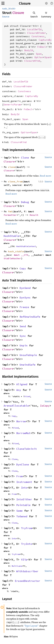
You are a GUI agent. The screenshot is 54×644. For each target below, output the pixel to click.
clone (12, 167)
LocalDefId (34, 29)
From (19, 476)
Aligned (22, 384)
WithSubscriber (27, 571)
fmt (10, 211)
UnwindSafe (28, 365)
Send (23, 326)
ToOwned (22, 516)
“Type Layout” (31, 626)
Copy (23, 268)
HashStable (12, 236)
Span (39, 54)
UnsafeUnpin (28, 355)
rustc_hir (7, 9)
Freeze (24, 307)
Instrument (24, 482)
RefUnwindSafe (30, 317)
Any (19, 390)
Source (6, 17)
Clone (25, 158)
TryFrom (27, 528)
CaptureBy (45, 40)
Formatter (10, 215)
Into (24, 488)
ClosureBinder (37, 33)
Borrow (21, 421)
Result (34, 215)
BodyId (29, 50)
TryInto (27, 544)
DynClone (23, 464)
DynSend (25, 288)
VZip (24, 560)
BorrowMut (23, 433)
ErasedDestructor (28, 581)
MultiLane (17, 566)
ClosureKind (32, 61)
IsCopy (45, 406)
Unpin (24, 345)
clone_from (15, 181)
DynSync (25, 298)
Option (39, 57)
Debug (25, 202)
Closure (25, 3)
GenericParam (12, 104)
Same (19, 511)
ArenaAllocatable (16, 406)
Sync (23, 336)
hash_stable (16, 251)
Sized (27, 396)
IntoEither (24, 499)
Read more (45, 176)
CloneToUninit (27, 449)
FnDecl (42, 47)
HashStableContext (26, 246)
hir (14, 9)
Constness (38, 36)
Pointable (23, 505)
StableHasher (12, 258)
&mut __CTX (21, 255)
